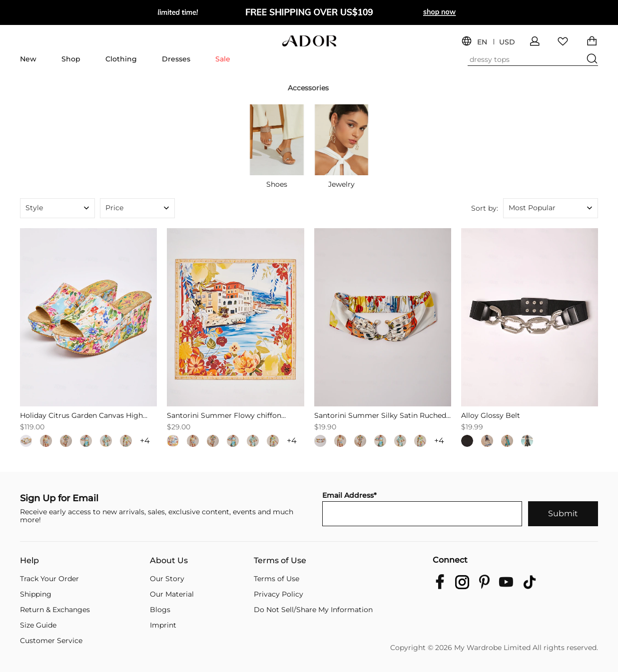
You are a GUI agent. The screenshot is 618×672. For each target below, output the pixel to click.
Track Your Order (49, 579)
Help (29, 561)
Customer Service (51, 641)
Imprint (163, 625)
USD (507, 42)
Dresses (176, 59)
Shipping (36, 594)
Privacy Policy (279, 594)
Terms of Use (280, 561)
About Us (169, 561)
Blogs (160, 610)
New (28, 59)
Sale (223, 59)
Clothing (121, 59)
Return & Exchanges (55, 610)
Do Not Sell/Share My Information (313, 610)
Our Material (172, 594)
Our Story (167, 579)
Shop (71, 59)
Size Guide (38, 625)
